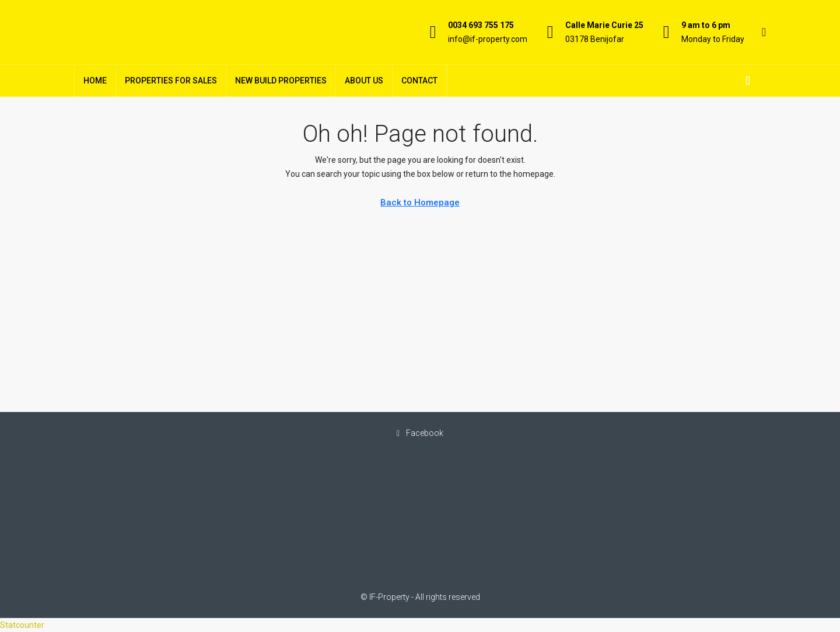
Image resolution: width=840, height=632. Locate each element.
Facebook (420, 433)
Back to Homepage (420, 202)
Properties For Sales (171, 81)
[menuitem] (748, 81)
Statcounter (22, 625)
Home (95, 81)
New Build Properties (281, 81)
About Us (364, 81)
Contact (419, 81)
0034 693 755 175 (481, 25)
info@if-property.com (488, 39)
